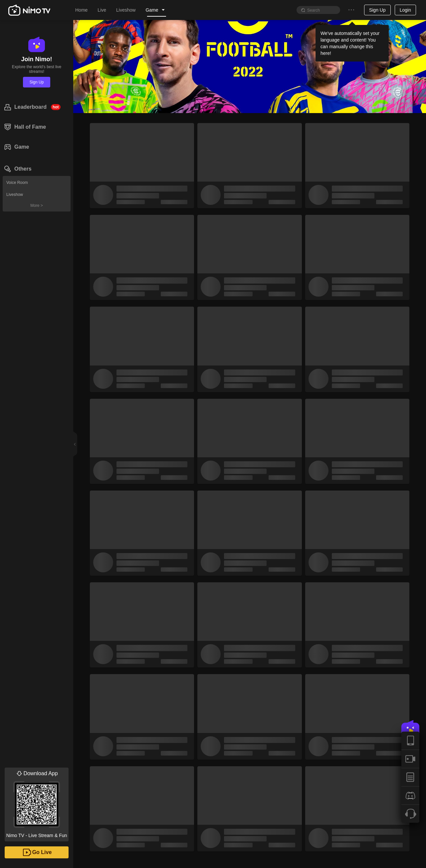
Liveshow (15, 195)
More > (37, 206)
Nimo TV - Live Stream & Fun (37, 803)
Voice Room (17, 183)
